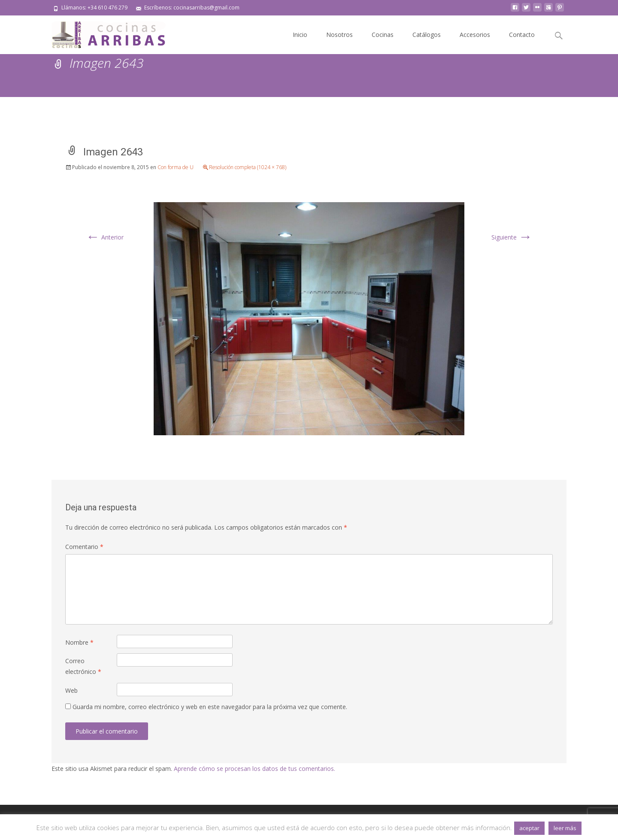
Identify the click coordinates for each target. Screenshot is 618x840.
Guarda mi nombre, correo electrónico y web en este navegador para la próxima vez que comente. (210, 707)
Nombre (79, 642)
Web (71, 690)
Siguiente (512, 237)
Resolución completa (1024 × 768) (248, 167)
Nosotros (339, 35)
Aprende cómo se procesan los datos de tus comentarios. (254, 769)
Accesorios (475, 35)
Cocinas (383, 35)
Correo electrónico (83, 666)
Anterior (105, 237)
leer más (565, 828)
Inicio (300, 35)
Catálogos (427, 35)
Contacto (522, 35)
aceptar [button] (529, 828)
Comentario (84, 547)
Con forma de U (176, 167)
